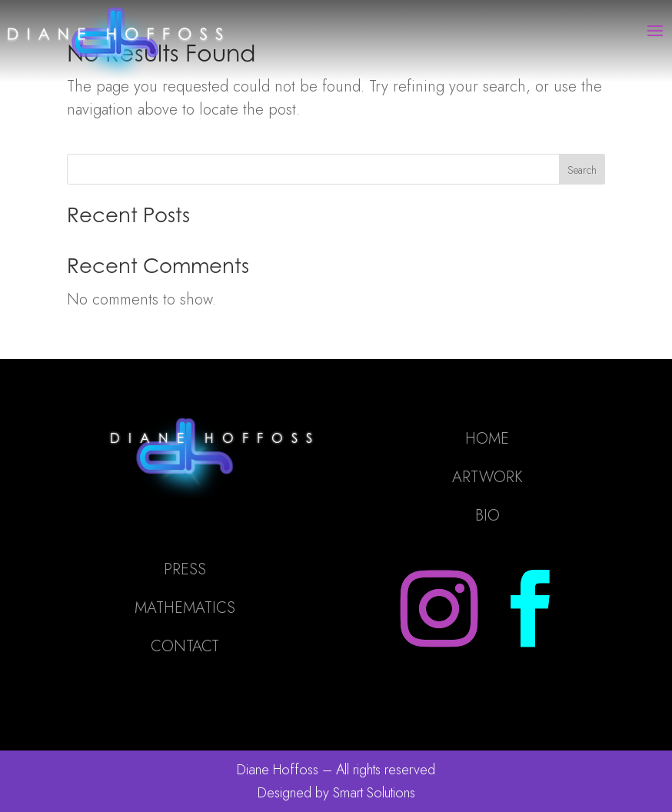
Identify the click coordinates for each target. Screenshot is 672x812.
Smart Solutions (374, 793)
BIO (487, 516)
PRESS (185, 569)
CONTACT (185, 646)
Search (582, 170)
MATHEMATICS (185, 608)
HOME (487, 439)
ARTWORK (487, 477)
